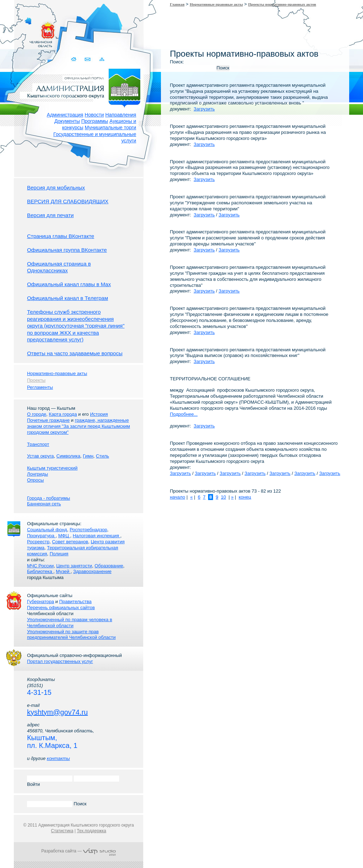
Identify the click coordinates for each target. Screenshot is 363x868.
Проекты (36, 380)
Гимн (88, 456)
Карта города (63, 414)
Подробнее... (184, 414)
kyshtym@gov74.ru (57, 712)
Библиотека (40, 571)
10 (223, 497)
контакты (58, 758)
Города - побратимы (48, 498)
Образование (109, 566)
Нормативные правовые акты (216, 4)
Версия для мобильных (56, 188)
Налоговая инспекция (96, 536)
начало (177, 497)
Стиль (103, 456)
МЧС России (40, 566)
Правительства (75, 602)
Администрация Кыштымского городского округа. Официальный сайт (82, 87)
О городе (37, 414)
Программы (95, 121)
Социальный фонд (47, 530)
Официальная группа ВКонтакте (67, 250)
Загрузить (204, 109)
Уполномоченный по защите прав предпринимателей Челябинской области (71, 635)
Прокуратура (41, 536)
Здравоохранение (92, 571)
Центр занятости (74, 566)
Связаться (88, 59)
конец (245, 497)
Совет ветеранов (70, 542)
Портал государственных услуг (60, 661)
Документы (67, 121)
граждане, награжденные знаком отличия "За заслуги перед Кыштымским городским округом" (78, 426)
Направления (121, 115)
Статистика (62, 831)
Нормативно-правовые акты (57, 373)
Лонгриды (37, 474)
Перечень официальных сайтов (61, 608)
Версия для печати (50, 215)
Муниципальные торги (110, 127)
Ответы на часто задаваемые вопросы (75, 353)
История (99, 414)
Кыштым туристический (52, 468)
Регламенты (40, 387)
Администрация (65, 115)
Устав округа (40, 456)
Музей (63, 571)
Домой (74, 59)
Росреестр (38, 542)
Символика (68, 456)
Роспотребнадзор (88, 530)
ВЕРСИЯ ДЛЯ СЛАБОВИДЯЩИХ (68, 201)
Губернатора (40, 602)
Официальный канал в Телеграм (68, 298)
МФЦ (64, 536)
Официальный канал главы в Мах (69, 284)
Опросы (35, 480)
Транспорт (38, 444)
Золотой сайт (19, 32)
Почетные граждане (48, 420)
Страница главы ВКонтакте (61, 236)
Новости (94, 115)
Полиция (59, 554)
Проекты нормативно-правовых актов (282, 4)
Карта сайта (102, 59)
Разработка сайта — (79, 851)
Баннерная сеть (44, 504)
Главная (177, 4)
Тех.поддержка (92, 831)
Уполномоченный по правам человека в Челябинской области (69, 623)
